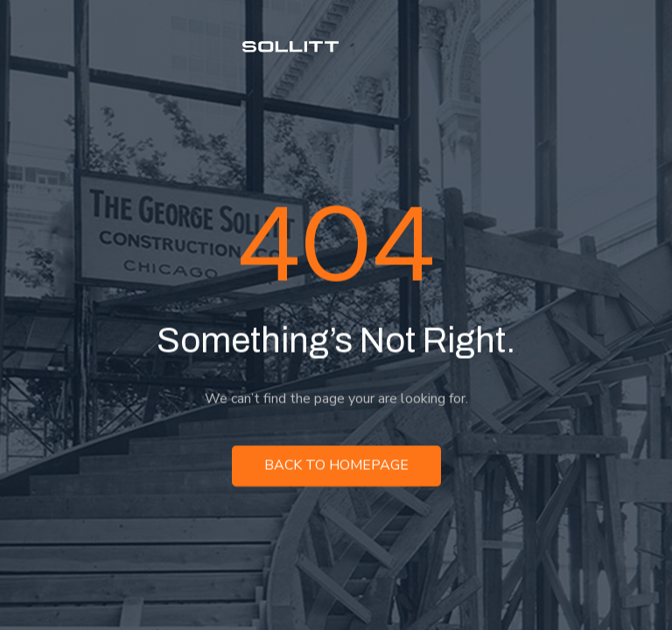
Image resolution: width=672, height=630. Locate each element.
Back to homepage (336, 468)
